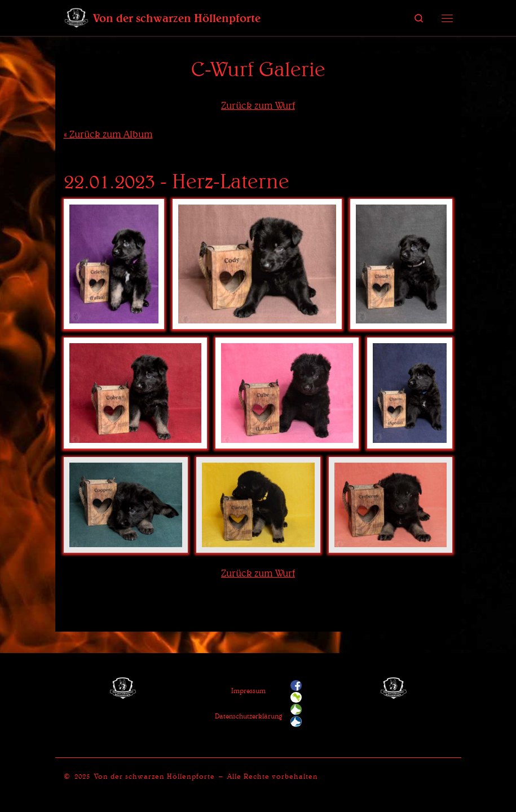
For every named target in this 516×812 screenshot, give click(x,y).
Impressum (248, 691)
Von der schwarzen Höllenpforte (155, 776)
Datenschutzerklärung (248, 716)
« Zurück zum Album (108, 134)
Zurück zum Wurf (258, 105)
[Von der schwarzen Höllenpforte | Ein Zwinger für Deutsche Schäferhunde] (76, 16)
